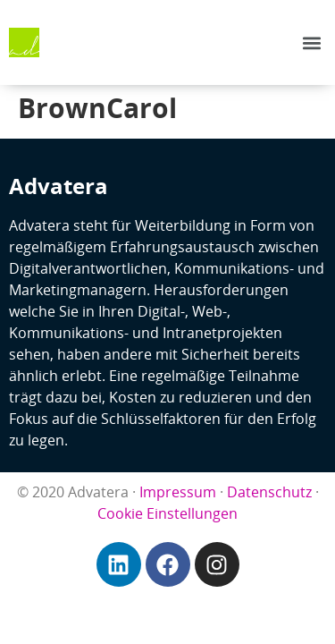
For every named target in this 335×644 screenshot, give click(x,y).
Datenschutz (269, 492)
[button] (311, 42)
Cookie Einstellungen (167, 513)
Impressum (178, 492)
